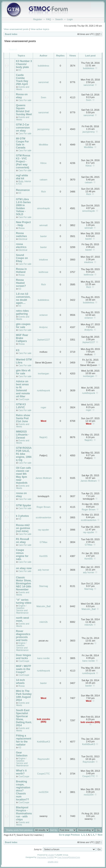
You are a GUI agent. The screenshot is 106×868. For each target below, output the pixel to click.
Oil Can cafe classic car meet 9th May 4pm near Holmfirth (23, 475)
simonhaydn (43, 208)
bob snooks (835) (44, 720)
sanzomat (44, 82)
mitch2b (43, 622)
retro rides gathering (22, 312)
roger (44, 407)
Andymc (44, 327)
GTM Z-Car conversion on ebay (23, 128)
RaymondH (43, 759)
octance (43, 315)
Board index (11, 34)
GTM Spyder (24, 505)
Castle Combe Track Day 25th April (22, 80)
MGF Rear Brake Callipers (22, 338)
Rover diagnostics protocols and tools (23, 636)
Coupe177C (43, 774)
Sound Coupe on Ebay (22, 258)
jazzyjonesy (43, 129)
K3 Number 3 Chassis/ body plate (24, 64)
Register (38, 19)
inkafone (44, 260)
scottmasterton (44, 517)
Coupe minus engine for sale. (22, 555)
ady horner (43, 570)
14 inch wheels (20, 682)
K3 (20, 70)
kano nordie (44, 658)
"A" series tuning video (24, 601)
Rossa (21, 228)
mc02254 (43, 792)
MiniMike (43, 145)
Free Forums (63, 857)
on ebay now (24, 568)
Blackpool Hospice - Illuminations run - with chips (24, 814)
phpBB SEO (53, 862)
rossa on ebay (21, 495)
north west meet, (23, 619)
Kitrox (44, 163)
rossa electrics (21, 246)
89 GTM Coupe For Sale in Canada (23, 143)
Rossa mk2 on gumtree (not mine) (23, 528)
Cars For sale (25, 100)
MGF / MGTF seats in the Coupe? (24, 669)
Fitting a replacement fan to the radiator (24, 740)
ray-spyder (44, 530)
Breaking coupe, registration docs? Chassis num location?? (23, 791)
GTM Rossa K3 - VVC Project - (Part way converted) (23, 162)
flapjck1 (43, 437)
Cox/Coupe (24, 399)
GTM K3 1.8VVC (21, 406)
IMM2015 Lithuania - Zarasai (23, 435)
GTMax (44, 542)
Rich (44, 192)
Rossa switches (22, 235)
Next (100, 835)
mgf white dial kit (22, 177)
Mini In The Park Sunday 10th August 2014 (24, 696)
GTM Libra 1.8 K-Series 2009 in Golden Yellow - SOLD (23, 207)
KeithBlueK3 (43, 742)
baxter (43, 236)
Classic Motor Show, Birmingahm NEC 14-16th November (24, 584)
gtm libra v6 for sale (23, 372)
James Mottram (44, 478)
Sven (43, 97)
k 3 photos (23, 516)
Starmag (44, 586)
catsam (43, 180)
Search (59, 19)
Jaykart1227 (44, 340)
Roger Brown (44, 507)
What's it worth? (21, 772)
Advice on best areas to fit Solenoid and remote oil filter (23, 389)
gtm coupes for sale (23, 326)
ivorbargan (44, 374)
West (44, 421)
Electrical (23, 239)
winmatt (44, 225)
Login (70, 19)
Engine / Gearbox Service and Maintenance (22, 609)
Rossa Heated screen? (21, 283)
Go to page (65, 835)
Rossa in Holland (21, 271)
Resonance (23, 190)
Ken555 (44, 556)
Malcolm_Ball (43, 606)
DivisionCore (74, 857)
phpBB (51, 855)
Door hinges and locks (24, 657)
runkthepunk (43, 390)
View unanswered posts (16, 29)
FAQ (49, 19)
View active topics (40, 29)
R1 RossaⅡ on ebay (23, 541)
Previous (75, 835)
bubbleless (43, 66)
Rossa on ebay (22, 96)
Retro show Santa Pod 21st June (23, 418)
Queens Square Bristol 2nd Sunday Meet (24, 110)
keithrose (43, 272)
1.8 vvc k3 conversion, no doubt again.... (23, 298)
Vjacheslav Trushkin (45, 857)
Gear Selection (22, 754)
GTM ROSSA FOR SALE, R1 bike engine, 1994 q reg (24, 454)
